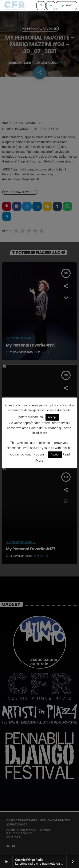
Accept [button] (52, 417)
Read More (39, 433)
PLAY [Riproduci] (66, 6)
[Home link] (14, 6)
